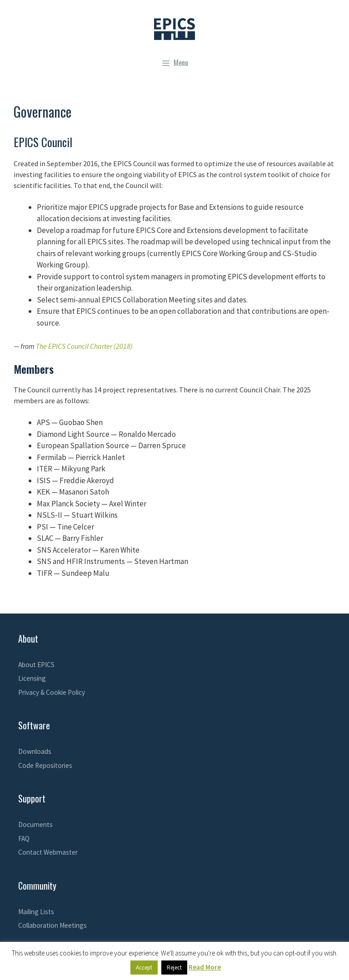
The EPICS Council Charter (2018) (84, 346)
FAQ (24, 839)
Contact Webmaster (48, 852)
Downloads (35, 751)
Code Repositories (45, 765)
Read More (205, 967)
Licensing (32, 678)
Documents (35, 824)
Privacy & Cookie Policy (52, 692)
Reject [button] (174, 968)
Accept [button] (144, 968)
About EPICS (36, 665)
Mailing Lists (36, 912)
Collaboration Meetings (52, 925)
